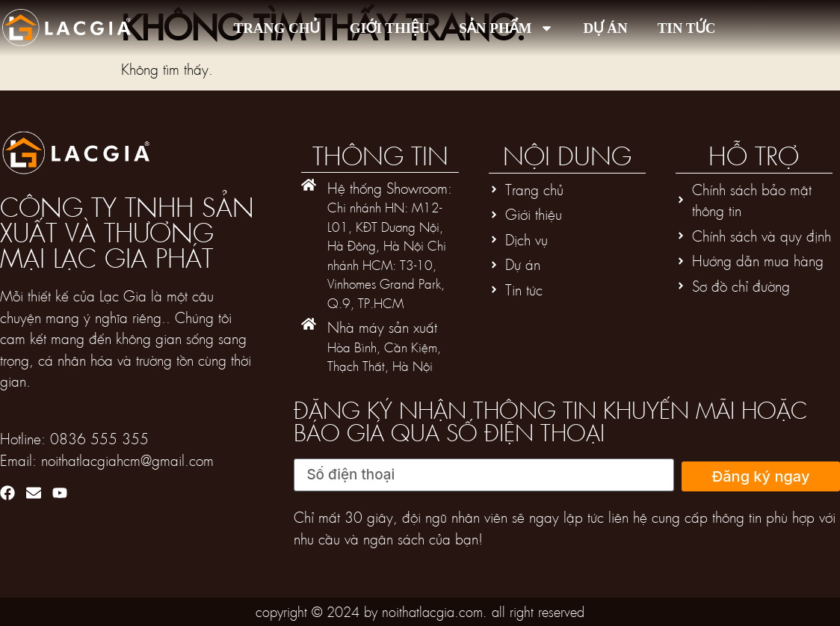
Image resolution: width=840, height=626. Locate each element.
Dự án (606, 28)
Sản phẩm (506, 28)
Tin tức (687, 28)
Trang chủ (277, 28)
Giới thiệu (390, 28)
